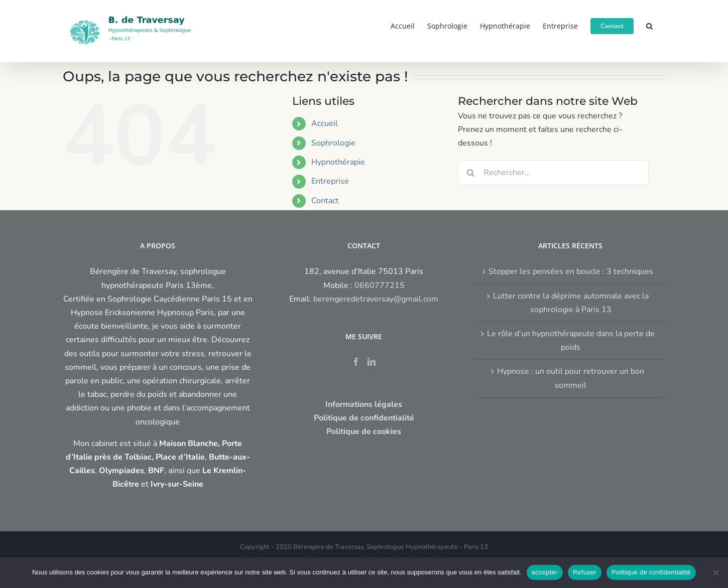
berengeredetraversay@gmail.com (376, 299)
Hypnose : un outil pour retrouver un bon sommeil (571, 378)
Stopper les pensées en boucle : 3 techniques (571, 271)
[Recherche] (470, 173)
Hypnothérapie (338, 162)
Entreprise (330, 181)
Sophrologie (333, 143)
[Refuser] (715, 572)
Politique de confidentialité (651, 572)
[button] (649, 25)
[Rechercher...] (553, 173)
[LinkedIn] (372, 362)
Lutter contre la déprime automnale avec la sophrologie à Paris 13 (571, 303)
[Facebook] (356, 362)
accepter (545, 572)
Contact (325, 201)
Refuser (585, 572)
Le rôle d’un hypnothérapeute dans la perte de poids (571, 340)
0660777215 (380, 285)
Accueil (325, 123)
